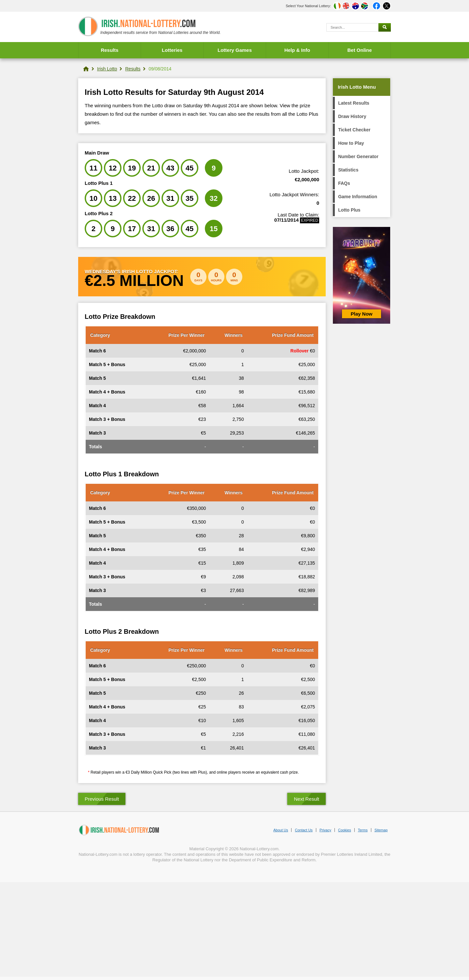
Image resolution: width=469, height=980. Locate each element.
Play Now (362, 314)
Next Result (306, 799)
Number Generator (358, 156)
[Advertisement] (234, 931)
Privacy (325, 830)
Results (109, 50)
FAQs (344, 183)
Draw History (352, 116)
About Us (281, 830)
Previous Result (102, 799)
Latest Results (354, 103)
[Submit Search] (385, 27)
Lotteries (172, 50)
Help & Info (297, 50)
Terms (363, 830)
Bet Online (359, 50)
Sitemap (381, 830)
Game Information (358, 197)
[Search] (352, 27)
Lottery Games (235, 50)
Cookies (345, 830)
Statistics (348, 170)
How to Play (351, 143)
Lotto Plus (349, 210)
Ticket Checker (354, 130)
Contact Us (304, 830)
